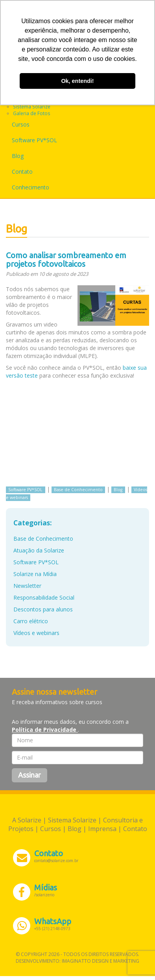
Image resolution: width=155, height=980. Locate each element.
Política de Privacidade (45, 729)
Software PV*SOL (34, 140)
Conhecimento (30, 187)
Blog (18, 156)
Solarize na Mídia (35, 574)
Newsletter (27, 586)
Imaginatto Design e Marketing (101, 961)
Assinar (30, 775)
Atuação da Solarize (39, 550)
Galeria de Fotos (32, 113)
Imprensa (102, 829)
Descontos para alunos (43, 609)
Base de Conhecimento (78, 490)
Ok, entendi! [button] (77, 81)
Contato (22, 172)
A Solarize (27, 820)
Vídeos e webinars (36, 633)
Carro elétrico (31, 621)
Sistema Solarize (32, 106)
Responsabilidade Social (44, 597)
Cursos (21, 124)
